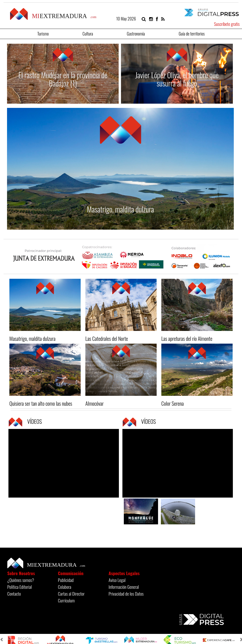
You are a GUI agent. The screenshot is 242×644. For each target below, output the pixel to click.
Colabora (65, 587)
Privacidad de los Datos (126, 593)
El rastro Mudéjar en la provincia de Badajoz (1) (63, 79)
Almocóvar (95, 403)
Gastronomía (136, 33)
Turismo (43, 33)
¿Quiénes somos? (21, 580)
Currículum (66, 600)
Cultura (88, 33)
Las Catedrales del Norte (107, 338)
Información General (124, 587)
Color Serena (172, 403)
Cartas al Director (71, 593)
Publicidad (66, 580)
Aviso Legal (117, 580)
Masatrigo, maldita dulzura (121, 209)
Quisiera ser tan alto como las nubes (41, 403)
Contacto (14, 593)
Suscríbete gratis (227, 24)
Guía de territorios (192, 33)
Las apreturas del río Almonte (187, 338)
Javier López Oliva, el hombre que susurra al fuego (177, 79)
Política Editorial (20, 587)
